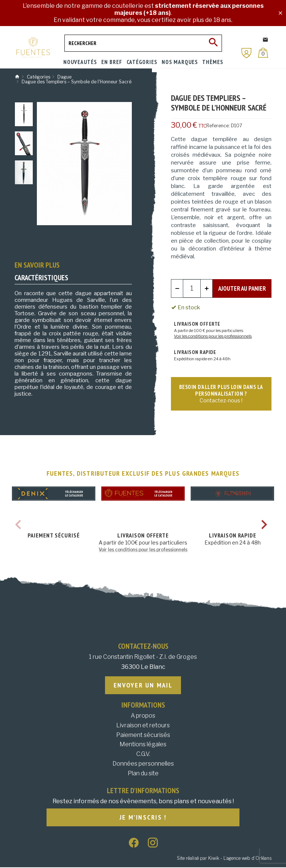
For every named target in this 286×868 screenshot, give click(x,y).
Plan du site (143, 774)
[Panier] (263, 53)
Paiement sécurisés (143, 735)
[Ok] (213, 43)
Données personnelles (143, 764)
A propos (143, 716)
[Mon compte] (247, 53)
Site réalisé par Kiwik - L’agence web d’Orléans (224, 859)
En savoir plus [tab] (37, 265)
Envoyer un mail (143, 685)
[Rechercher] (143, 43)
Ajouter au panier (242, 288)
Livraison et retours (143, 726)
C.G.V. (143, 754)
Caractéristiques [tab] (41, 278)
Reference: (218, 126)
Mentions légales (143, 745)
